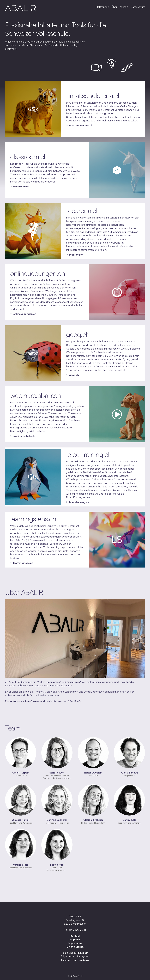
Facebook (83, 960)
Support (75, 939)
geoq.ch (78, 334)
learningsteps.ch (33, 519)
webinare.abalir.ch (36, 395)
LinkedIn (83, 953)
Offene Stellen (75, 947)
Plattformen (102, 7)
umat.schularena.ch (94, 95)
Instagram (83, 956)
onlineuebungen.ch (38, 273)
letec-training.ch (89, 454)
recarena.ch (83, 210)
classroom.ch (29, 156)
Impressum (75, 943)
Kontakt (124, 7)
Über (114, 7)
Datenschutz (138, 7)
